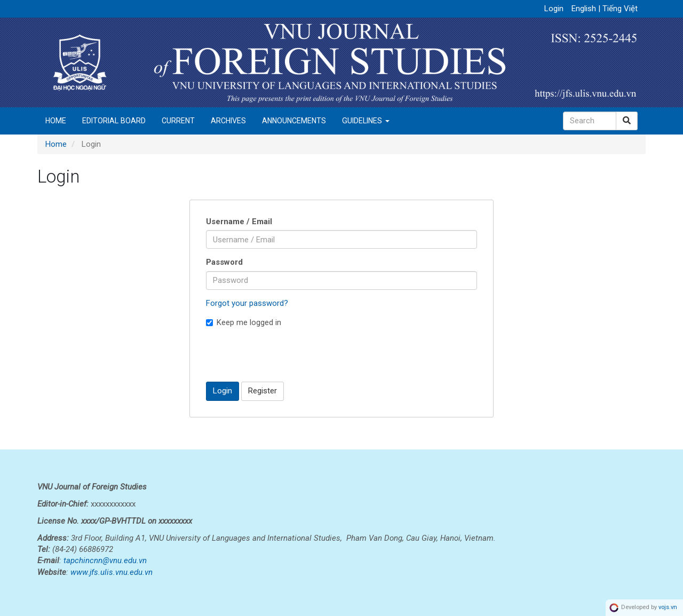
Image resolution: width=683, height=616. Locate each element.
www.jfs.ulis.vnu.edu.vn (112, 572)
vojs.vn (668, 608)
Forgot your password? (247, 303)
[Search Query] (590, 121)
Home (56, 121)
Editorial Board (114, 121)
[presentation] (287, 354)
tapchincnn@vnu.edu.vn (105, 560)
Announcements (294, 121)
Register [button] (263, 391)
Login (554, 9)
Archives (228, 121)
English (585, 9)
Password (224, 262)
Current (178, 121)
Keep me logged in (244, 322)
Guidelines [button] (366, 121)
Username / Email (239, 222)
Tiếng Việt (620, 9)
